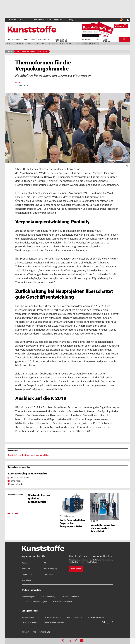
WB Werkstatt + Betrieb (63, 602)
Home (10, 51)
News (18, 83)
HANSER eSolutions (96, 618)
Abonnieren (76, 569)
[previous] (9, 513)
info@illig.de (17, 481)
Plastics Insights (28, 597)
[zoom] (127, 166)
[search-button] (124, 39)
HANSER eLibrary (74, 618)
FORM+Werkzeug (48, 597)
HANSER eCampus (29, 622)
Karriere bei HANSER (30, 618)
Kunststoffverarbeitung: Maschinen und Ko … (29, 455)
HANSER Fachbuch (53, 618)
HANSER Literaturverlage (54, 622)
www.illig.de (17, 484)
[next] (16, 513)
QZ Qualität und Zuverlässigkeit (34, 602)
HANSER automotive (70, 597)
